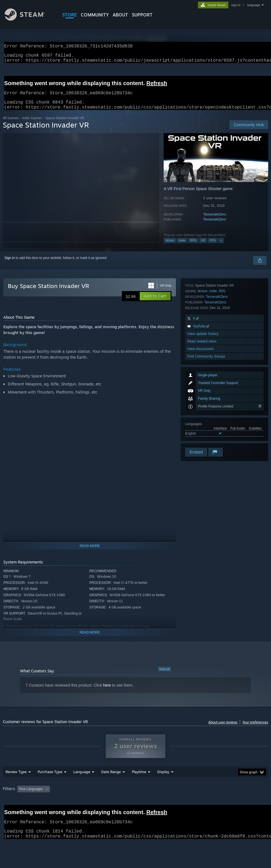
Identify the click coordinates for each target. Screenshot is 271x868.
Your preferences (255, 729)
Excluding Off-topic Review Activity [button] (87, 804)
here (107, 692)
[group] (136, 807)
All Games (11, 125)
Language (82, 786)
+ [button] (221, 247)
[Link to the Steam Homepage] (29, 19)
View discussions (201, 432)
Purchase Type (50, 786)
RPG (193, 247)
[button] (155, 303)
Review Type (16, 786)
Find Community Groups (206, 439)
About (120, 15)
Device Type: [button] (32, 811)
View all (164, 676)
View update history (203, 417)
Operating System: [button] (217, 804)
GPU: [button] (8, 811)
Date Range (111, 786)
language (254, 5)
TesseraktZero (215, 221)
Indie (182, 247)
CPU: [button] (245, 804)
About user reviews (223, 729)
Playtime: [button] (130, 804)
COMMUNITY (95, 15)
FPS (213, 247)
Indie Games (32, 125)
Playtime (139, 786)
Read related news (202, 424)
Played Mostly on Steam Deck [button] (170, 804)
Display (163, 786)
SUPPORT (142, 15)
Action (170, 247)
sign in (236, 5)
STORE (70, 15)
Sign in (10, 265)
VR (203, 247)
